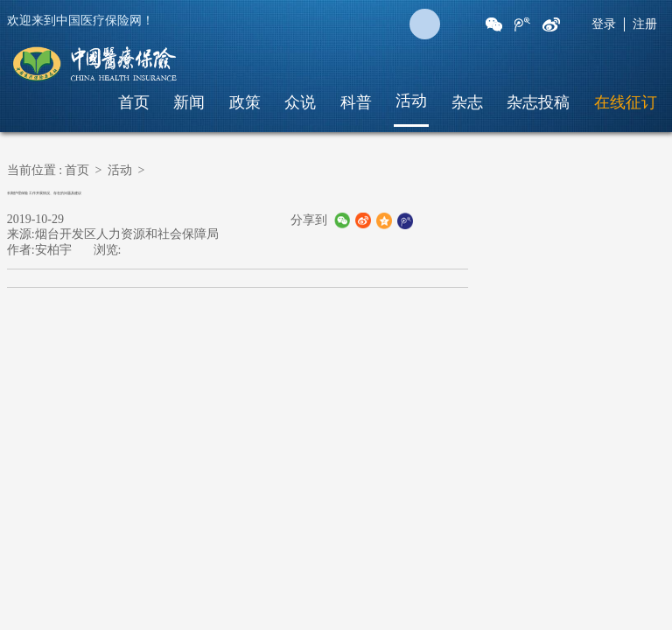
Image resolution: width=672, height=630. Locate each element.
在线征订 (626, 102)
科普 (356, 102)
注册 (645, 24)
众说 (300, 102)
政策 (245, 102)
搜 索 (425, 24)
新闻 (189, 102)
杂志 (467, 102)
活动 (411, 101)
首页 (134, 102)
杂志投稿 (538, 102)
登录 (604, 24)
